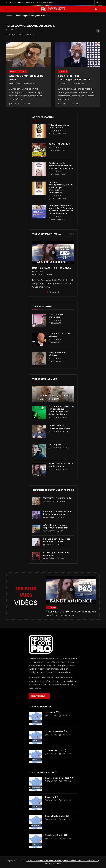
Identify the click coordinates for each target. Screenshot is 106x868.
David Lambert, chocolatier (56, 316)
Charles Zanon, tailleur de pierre (26, 78)
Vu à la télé (63, 71)
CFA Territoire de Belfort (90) (59, 778)
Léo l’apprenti (55, 444)
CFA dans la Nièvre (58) (57, 731)
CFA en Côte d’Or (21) (56, 750)
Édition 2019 (51, 607)
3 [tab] (53, 292)
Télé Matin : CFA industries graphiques (59, 427)
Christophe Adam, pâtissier (58, 354)
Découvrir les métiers (18, 71)
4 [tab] (56, 292)
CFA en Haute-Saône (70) (58, 816)
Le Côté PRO (16, 84)
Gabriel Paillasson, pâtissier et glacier (58, 396)
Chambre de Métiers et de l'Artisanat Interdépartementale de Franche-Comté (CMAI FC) (63, 861)
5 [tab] (58, 292)
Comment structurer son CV (57, 498)
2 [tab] (50, 292)
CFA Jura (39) (52, 797)
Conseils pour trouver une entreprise (56, 554)
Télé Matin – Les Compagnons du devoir (74, 78)
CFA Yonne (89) (53, 712)
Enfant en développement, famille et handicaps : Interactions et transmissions (60, 187)
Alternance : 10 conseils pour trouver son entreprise (57, 513)
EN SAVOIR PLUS (39, 696)
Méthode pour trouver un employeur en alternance (56, 527)
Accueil (9, 16)
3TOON (58, 863)
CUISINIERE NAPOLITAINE (60, 144)
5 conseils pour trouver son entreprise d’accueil (57, 540)
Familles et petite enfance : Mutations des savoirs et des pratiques (61, 166)
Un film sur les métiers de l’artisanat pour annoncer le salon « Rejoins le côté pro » (61, 410)
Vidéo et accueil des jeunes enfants (40, 3)
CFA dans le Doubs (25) (57, 835)
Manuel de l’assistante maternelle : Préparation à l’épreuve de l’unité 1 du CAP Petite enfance (61, 209)
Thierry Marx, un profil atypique (59, 335)
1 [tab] (48, 292)
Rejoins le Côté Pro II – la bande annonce (52, 270)
